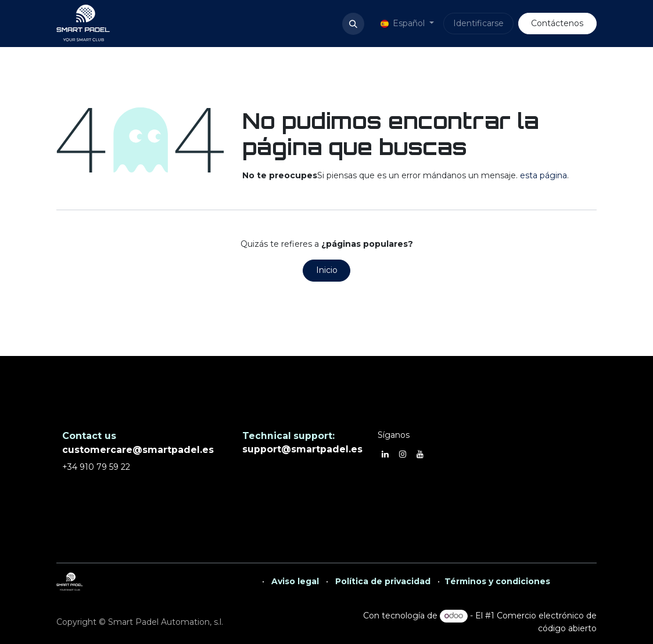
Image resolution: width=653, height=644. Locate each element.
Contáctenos (557, 23)
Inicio (327, 270)
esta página (543, 175)
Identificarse (478, 23)
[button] (353, 24)
